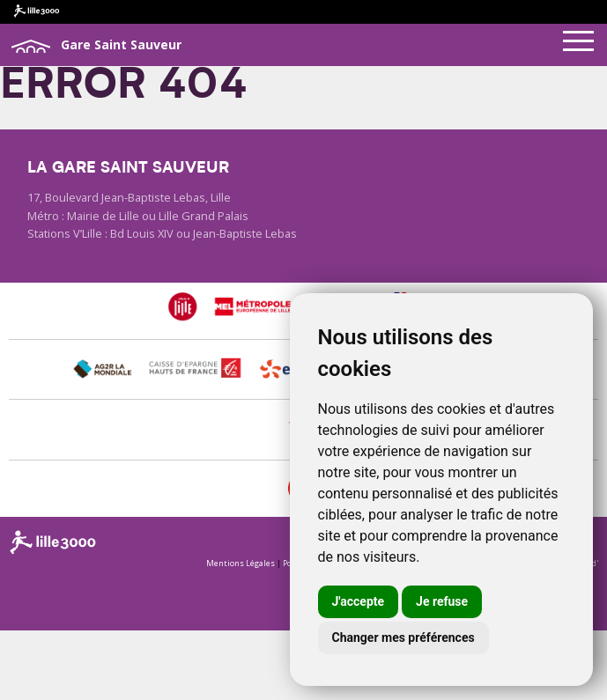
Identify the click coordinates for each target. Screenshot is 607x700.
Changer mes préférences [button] (403, 637)
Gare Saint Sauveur (95, 46)
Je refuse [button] (442, 601)
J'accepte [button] (359, 601)
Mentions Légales (241, 563)
